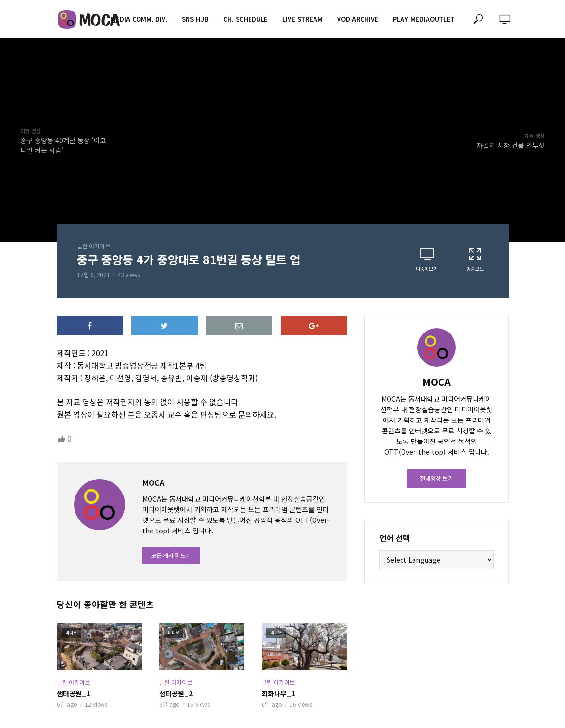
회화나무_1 (278, 693)
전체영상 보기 (436, 478)
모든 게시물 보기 (171, 555)
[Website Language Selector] (437, 560)
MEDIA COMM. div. (139, 19)
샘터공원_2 (176, 693)
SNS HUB (195, 19)
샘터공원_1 (74, 693)
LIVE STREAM (302, 19)
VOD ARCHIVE (358, 19)
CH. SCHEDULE (245, 19)
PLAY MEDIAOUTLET (424, 19)
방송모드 (475, 259)
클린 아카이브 (94, 246)
